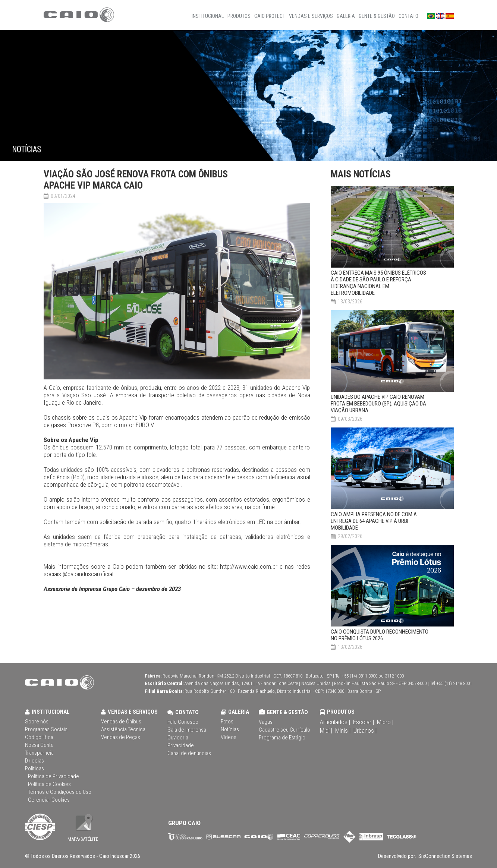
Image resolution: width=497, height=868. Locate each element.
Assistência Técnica (123, 729)
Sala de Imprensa (187, 730)
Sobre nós (37, 722)
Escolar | (364, 722)
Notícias (230, 729)
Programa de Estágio (282, 738)
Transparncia (39, 753)
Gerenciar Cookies (49, 800)
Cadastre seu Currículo (284, 730)
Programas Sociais (46, 729)
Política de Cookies (49, 784)
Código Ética (39, 737)
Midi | (326, 730)
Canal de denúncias (189, 753)
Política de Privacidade (54, 776)
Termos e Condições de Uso (60, 792)
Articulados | (335, 722)
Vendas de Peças (121, 737)
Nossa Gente (39, 745)
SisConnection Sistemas (445, 856)
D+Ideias (34, 761)
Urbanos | (365, 730)
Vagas (266, 722)
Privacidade (181, 745)
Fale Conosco (183, 722)
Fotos (227, 722)
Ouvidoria (178, 738)
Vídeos (229, 737)
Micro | (385, 722)
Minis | (343, 730)
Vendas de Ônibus (121, 722)
